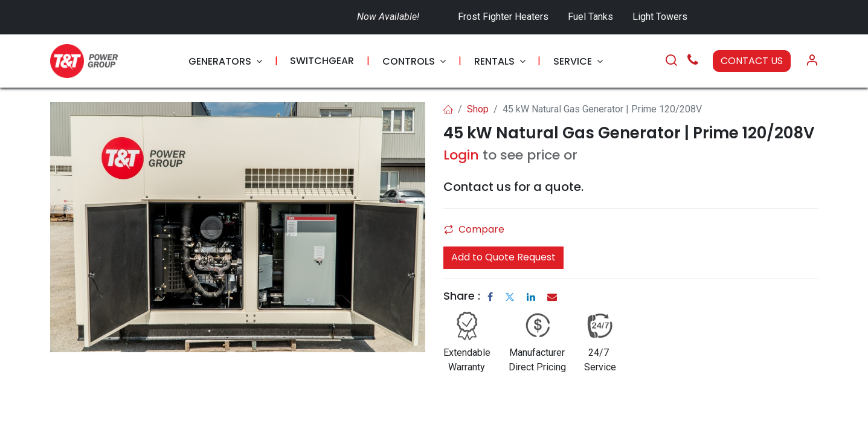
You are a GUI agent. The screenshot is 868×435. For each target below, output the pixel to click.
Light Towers (660, 17)
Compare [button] (474, 229)
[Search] (671, 61)
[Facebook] (490, 297)
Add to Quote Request (503, 257)
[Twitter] (510, 297)
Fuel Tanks (592, 17)
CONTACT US (752, 61)
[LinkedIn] (531, 297)
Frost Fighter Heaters (503, 17)
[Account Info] (812, 61)
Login (461, 155)
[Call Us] (693, 61)
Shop (478, 109)
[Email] (552, 297)
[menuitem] (225, 61)
